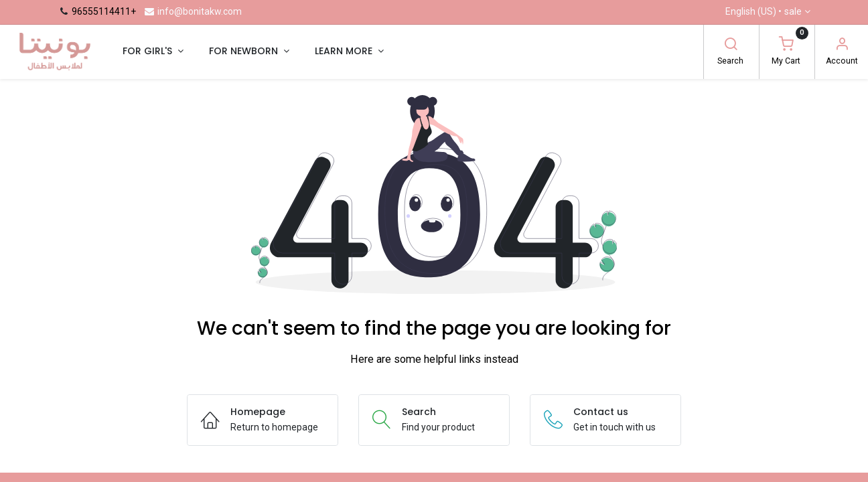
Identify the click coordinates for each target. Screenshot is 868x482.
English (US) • (764, 12)
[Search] (731, 46)
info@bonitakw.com (193, 11)
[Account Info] (842, 46)
